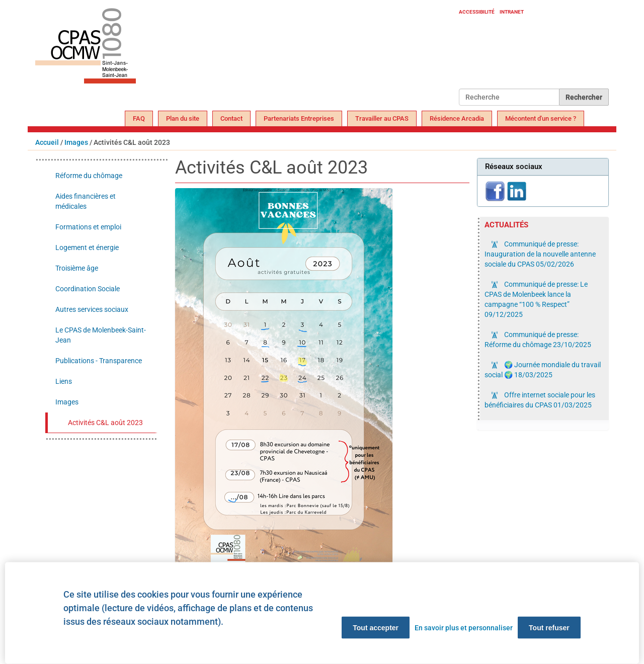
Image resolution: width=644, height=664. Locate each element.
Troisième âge (77, 268)
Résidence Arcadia (457, 118)
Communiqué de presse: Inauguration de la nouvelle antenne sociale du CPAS (540, 254)
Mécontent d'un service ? (541, 118)
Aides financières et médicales (86, 201)
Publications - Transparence (99, 361)
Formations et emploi (88, 227)
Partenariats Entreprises (299, 118)
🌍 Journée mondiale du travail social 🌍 (543, 370)
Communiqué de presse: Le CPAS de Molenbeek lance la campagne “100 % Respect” (536, 299)
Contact (231, 118)
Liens (64, 381)
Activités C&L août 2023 (105, 423)
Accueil (47, 142)
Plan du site (183, 118)
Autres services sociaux (92, 309)
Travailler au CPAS (382, 118)
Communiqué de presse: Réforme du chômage (538, 340)
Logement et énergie (87, 247)
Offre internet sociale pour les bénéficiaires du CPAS (540, 400)
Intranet (512, 12)
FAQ (139, 118)
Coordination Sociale (88, 289)
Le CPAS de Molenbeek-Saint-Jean (101, 335)
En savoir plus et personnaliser (464, 628)
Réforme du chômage (89, 176)
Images (76, 142)
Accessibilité (477, 12)
